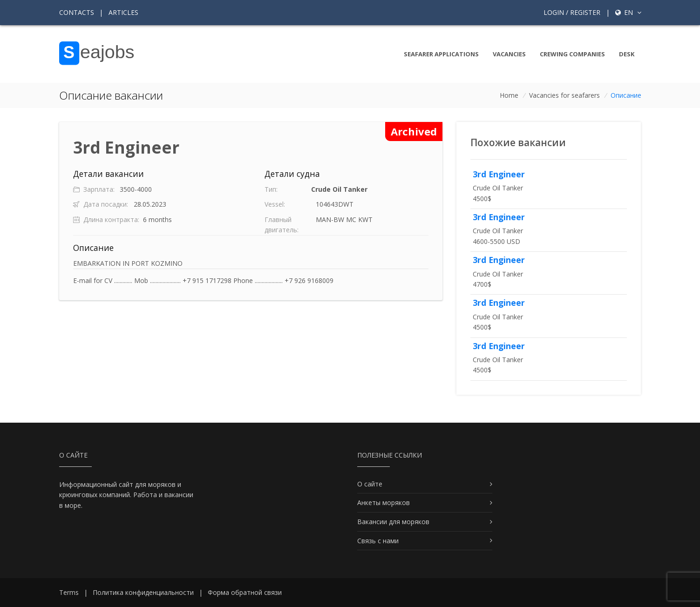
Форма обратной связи (245, 592)
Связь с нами (378, 541)
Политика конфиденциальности (143, 592)
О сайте (370, 484)
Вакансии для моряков (393, 522)
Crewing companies (572, 54)
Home (509, 95)
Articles (123, 12)
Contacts (77, 12)
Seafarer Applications (441, 54)
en (628, 12)
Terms (69, 592)
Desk (627, 54)
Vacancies (509, 54)
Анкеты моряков (384, 502)
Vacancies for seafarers (564, 95)
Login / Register (572, 12)
